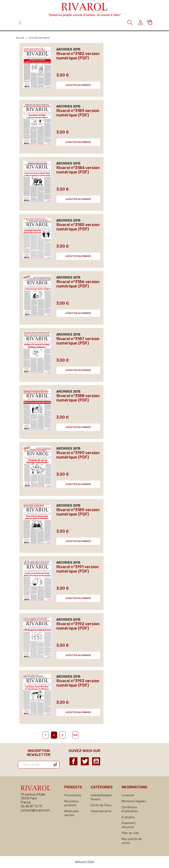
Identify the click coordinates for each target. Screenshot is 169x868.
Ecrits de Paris (101, 805)
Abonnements (101, 811)
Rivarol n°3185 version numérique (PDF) (78, 227)
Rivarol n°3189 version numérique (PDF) (78, 512)
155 (75, 735)
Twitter (85, 761)
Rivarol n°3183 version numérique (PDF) (78, 113)
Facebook (73, 761)
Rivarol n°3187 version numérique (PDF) (78, 341)
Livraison (128, 795)
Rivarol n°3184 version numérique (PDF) (78, 170)
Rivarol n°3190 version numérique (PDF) (78, 455)
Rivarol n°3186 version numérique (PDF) (78, 284)
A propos (128, 817)
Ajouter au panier (78, 85)
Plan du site (130, 833)
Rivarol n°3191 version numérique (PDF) (78, 569)
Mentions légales (134, 801)
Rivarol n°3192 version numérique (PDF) (78, 626)
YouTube (96, 761)
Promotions (73, 795)
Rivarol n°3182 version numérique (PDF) (78, 56)
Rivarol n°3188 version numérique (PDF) (78, 398)
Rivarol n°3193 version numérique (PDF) (78, 683)
